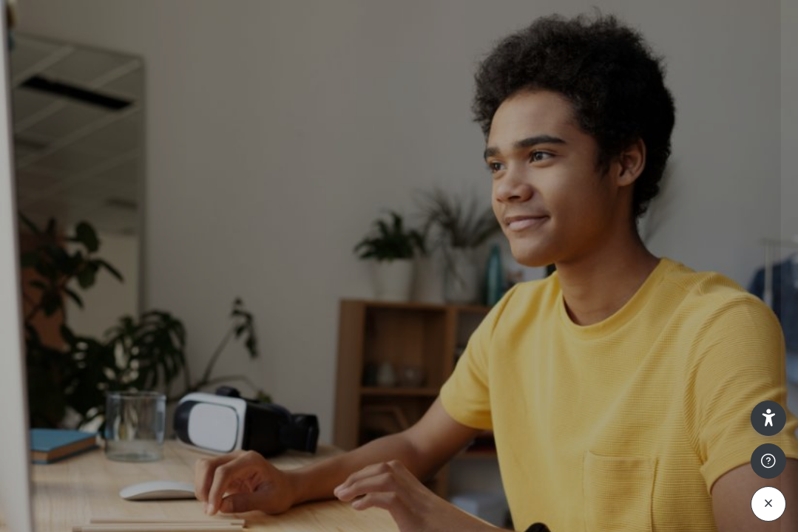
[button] (768, 418)
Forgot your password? (720, 359)
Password (537, 291)
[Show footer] (768, 461)
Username (537, 220)
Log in (642, 402)
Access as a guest (642, 517)
